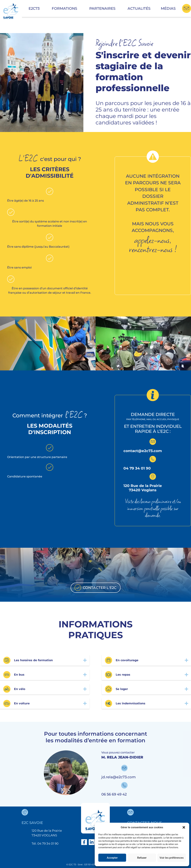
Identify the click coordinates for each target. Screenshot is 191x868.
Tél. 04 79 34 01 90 (45, 844)
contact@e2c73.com (143, 451)
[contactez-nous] (130, 812)
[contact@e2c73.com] (153, 442)
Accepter (112, 858)
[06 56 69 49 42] (124, 785)
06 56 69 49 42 (114, 794)
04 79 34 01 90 (137, 468)
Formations (65, 8)
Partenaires (103, 8)
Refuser (142, 858)
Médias (168, 8)
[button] (184, 827)
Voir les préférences (172, 858)
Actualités (139, 8)
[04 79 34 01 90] (153, 459)
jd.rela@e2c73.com (118, 777)
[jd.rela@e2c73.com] (124, 768)
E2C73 (35, 8)
